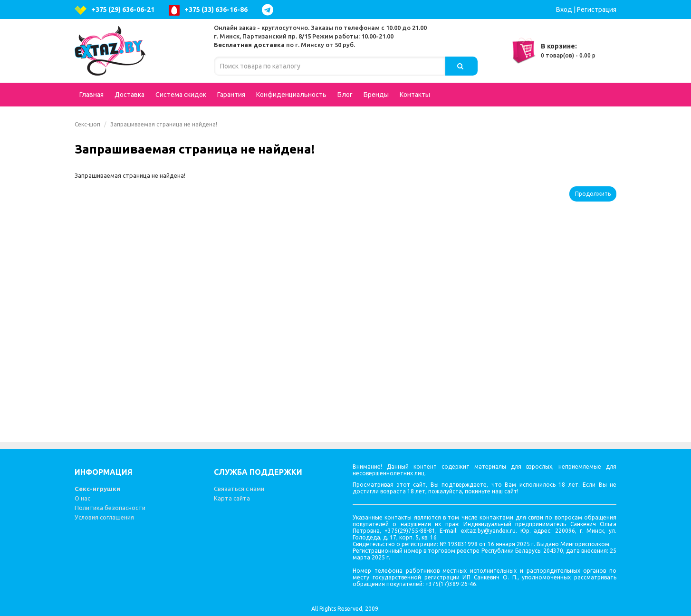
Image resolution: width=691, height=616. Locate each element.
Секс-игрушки (97, 489)
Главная (91, 95)
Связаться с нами (239, 489)
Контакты (415, 95)
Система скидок (181, 95)
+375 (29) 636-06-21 (115, 10)
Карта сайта (232, 498)
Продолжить (593, 194)
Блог (345, 95)
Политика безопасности (110, 508)
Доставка (130, 95)
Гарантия (231, 95)
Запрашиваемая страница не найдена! (164, 124)
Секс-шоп (87, 124)
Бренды (376, 95)
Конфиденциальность (291, 95)
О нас (82, 498)
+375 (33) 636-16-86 (208, 10)
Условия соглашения (104, 517)
